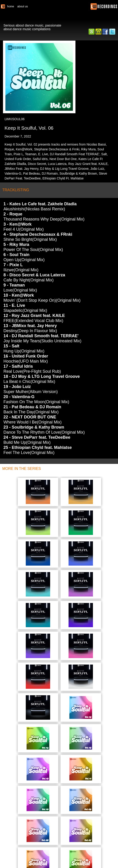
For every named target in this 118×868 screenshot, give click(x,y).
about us (23, 6)
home (11, 6)
